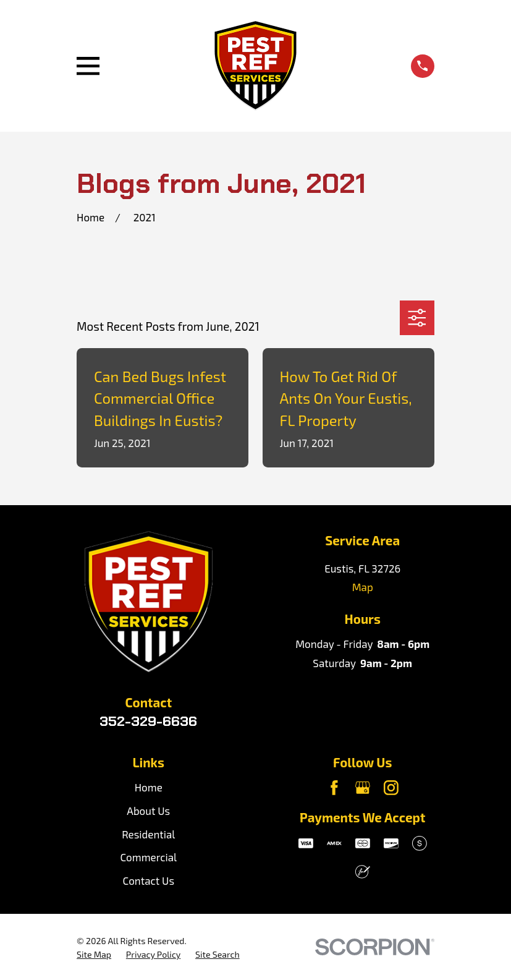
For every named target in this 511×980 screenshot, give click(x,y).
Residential (148, 834)
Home (149, 787)
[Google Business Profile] (363, 788)
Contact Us (149, 880)
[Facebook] (334, 788)
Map (363, 587)
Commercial (148, 857)
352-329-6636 (148, 721)
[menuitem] (94, 955)
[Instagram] (391, 788)
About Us (148, 811)
